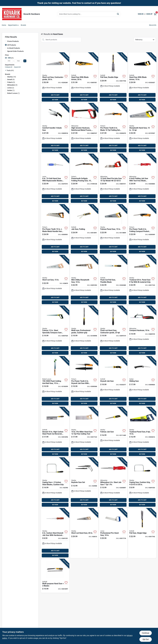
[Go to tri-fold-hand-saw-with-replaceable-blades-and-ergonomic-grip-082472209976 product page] (55, 179)
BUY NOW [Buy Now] (55, 100)
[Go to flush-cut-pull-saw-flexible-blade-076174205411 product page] (113, 280)
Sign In (141, 14)
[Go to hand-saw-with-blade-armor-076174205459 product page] (84, 78)
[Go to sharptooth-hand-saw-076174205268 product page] (142, 128)
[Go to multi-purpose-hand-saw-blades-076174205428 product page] (55, 576)
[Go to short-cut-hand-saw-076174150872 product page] (84, 533)
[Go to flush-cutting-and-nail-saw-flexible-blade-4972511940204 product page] (55, 381)
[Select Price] (25, 61)
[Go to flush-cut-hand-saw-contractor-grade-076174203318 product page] (113, 331)
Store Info (153, 25)
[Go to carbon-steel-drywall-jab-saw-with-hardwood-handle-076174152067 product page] (55, 533)
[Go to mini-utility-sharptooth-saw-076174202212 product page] (84, 280)
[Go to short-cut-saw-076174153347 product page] (55, 280)
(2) (11, 88)
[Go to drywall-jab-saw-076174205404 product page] (113, 381)
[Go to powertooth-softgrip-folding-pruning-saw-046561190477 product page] (84, 179)
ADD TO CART (55, 95)
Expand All (17, 67)
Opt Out (146, 639)
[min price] (9, 61)
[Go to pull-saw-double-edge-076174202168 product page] (113, 78)
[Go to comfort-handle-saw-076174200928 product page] (55, 128)
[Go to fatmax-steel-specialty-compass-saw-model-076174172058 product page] (55, 331)
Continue (146, 633)
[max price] (18, 61)
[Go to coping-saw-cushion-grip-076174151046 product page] (142, 483)
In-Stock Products (14, 48)
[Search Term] (89, 14)
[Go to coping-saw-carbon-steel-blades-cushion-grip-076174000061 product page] (55, 483)
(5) (11, 82)
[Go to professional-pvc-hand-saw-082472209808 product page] (113, 533)
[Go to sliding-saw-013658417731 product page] (142, 381)
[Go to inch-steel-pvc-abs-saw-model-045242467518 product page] (113, 179)
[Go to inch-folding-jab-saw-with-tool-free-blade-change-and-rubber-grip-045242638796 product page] (142, 179)
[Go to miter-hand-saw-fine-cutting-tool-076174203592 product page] (84, 432)
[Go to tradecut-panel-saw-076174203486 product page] (142, 432)
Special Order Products (15, 51)
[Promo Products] (6, 41)
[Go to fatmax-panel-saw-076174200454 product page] (113, 229)
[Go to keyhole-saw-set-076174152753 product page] (84, 483)
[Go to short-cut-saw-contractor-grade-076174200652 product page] (55, 78)
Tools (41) (10, 70)
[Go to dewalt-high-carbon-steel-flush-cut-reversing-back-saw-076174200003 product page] (55, 432)
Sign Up (149, 14)
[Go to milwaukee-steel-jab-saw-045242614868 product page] (113, 483)
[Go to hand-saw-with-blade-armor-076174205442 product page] (142, 78)
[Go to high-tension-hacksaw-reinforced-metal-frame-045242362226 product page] (84, 128)
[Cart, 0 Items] (155, 14)
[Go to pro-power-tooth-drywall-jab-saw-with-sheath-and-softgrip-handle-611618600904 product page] (84, 381)
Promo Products (13, 41)
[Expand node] (6, 70)
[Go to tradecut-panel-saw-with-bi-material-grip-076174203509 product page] (142, 280)
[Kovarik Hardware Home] (12, 14)
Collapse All (9, 67)
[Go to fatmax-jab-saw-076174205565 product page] (113, 432)
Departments (13, 25)
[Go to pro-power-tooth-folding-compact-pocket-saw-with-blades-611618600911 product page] (142, 229)
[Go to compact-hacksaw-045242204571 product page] (142, 331)
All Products (12, 45)
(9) (11, 79)
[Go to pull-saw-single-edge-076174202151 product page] (142, 533)
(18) (12, 77)
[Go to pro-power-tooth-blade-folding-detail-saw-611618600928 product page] (113, 128)
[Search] (118, 14)
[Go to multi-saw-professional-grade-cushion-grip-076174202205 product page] (84, 331)
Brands (23, 25)
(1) (11, 90)
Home (4, 25)
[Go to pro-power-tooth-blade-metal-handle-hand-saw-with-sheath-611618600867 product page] (55, 229)
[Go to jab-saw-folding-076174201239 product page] (84, 229)
